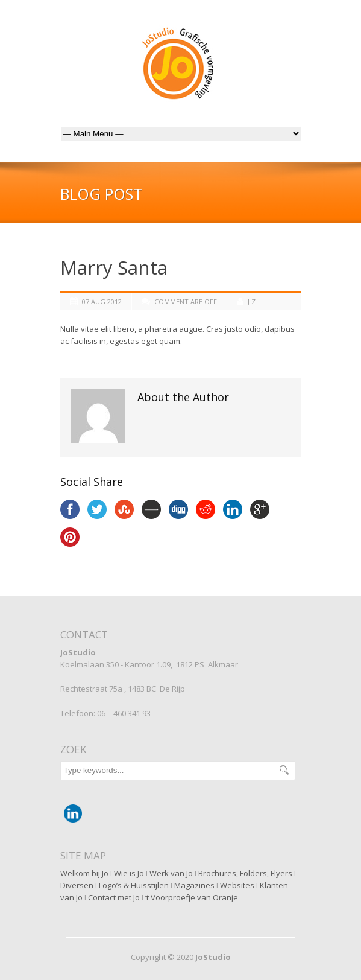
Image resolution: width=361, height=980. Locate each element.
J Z (252, 301)
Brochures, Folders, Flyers (245, 873)
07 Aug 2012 (102, 301)
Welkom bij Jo (84, 873)
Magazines (194, 885)
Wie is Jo (129, 873)
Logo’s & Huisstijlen (134, 885)
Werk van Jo (171, 873)
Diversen (77, 885)
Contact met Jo (114, 897)
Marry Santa (114, 267)
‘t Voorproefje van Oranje (192, 897)
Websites (237, 885)
